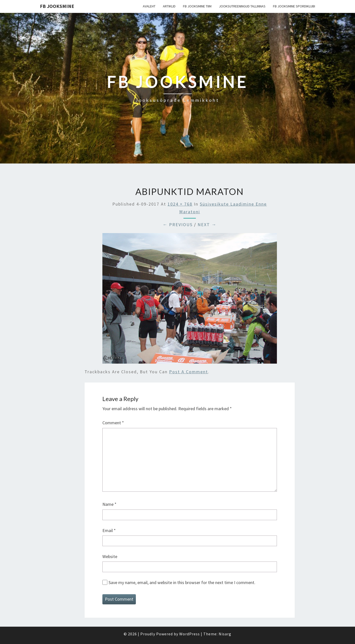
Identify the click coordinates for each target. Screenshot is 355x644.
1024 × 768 (180, 204)
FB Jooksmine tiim (197, 6)
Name (109, 504)
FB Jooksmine (57, 6)
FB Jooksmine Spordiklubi (294, 6)
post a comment (189, 372)
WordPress (190, 634)
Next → (207, 225)
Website (110, 556)
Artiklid (169, 6)
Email (109, 530)
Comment (113, 423)
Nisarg (225, 634)
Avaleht (149, 6)
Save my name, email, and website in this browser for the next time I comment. (182, 582)
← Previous (178, 225)
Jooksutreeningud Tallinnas (242, 6)
